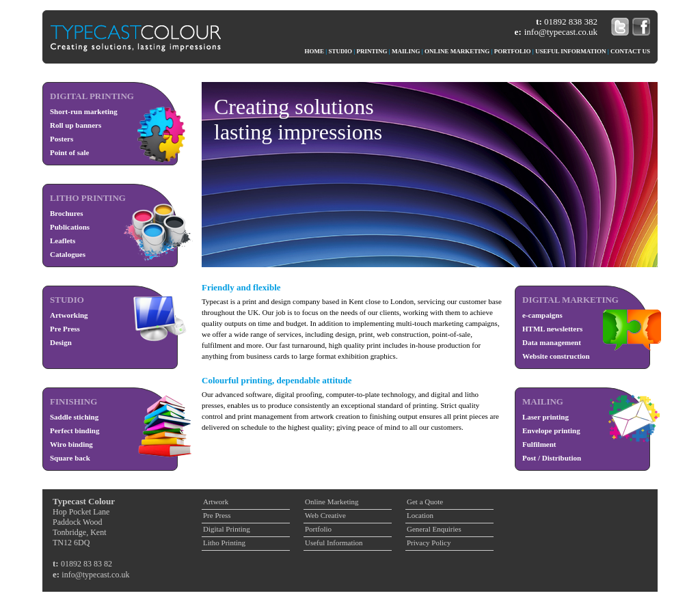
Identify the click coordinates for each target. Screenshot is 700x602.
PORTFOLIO (513, 51)
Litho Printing (224, 543)
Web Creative (325, 515)
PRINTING (372, 51)
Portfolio (318, 529)
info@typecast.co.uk (561, 32)
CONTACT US (630, 51)
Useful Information (334, 543)
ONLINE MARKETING (457, 51)
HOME (315, 51)
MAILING (406, 51)
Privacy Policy (429, 543)
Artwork (216, 502)
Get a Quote (425, 502)
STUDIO (341, 51)
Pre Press (217, 515)
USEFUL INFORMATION (571, 51)
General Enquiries (434, 529)
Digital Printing (227, 529)
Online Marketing (332, 502)
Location (420, 515)
